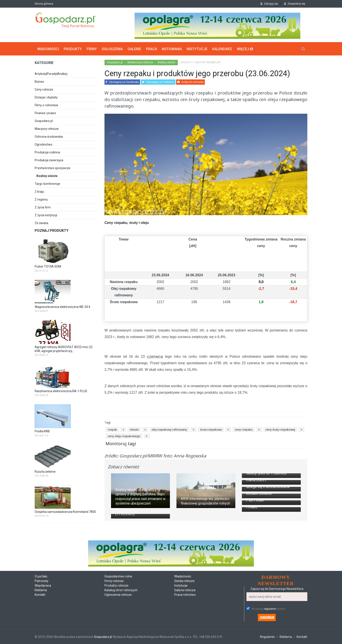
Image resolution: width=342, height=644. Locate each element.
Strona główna (44, 4)
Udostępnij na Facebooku (122, 82)
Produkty (73, 49)
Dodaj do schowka (190, 82)
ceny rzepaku (244, 429)
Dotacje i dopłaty (46, 97)
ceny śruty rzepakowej (280, 429)
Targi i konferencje (47, 184)
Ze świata (41, 223)
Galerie (134, 49)
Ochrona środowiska (49, 137)
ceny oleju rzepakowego (124, 436)
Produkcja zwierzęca (49, 160)
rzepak (112, 429)
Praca (151, 49)
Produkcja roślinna (47, 152)
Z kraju (39, 192)
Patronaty (42, 637)
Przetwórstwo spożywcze (53, 168)
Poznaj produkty (52, 231)
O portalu (41, 633)
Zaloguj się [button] (269, 4)
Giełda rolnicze (184, 637)
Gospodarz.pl (44, 121)
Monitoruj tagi (121, 443)
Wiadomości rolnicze (140, 62)
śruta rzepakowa (211, 429)
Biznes (39, 82)
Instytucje (197, 49)
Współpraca (43, 642)
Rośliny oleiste (47, 176)
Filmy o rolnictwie (46, 105)
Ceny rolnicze (44, 89)
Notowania (172, 49)
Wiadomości (48, 49)
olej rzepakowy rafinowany (169, 429)
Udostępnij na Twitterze (158, 82)
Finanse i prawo (45, 113)
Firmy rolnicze (114, 637)
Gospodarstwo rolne (118, 633)
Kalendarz (222, 49)
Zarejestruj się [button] (295, 4)
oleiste (134, 429)
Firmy (92, 49)
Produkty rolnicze (116, 642)
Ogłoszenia (112, 49)
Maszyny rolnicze (47, 129)
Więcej (245, 49)
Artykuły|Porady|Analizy (51, 74)
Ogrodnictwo (44, 144)
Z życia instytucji (46, 215)
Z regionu (41, 199)
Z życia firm (43, 207)
